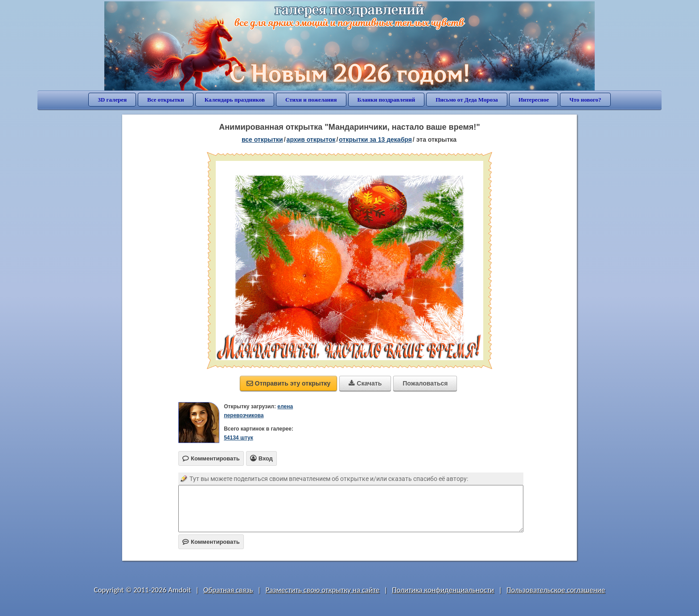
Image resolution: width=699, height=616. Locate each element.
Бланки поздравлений (387, 100)
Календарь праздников (235, 100)
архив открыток (311, 140)
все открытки (262, 140)
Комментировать (211, 542)
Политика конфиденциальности (443, 590)
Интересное (534, 100)
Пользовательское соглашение (556, 590)
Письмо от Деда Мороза (467, 100)
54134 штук (238, 438)
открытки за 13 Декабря (375, 140)
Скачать (365, 383)
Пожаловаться (425, 383)
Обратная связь (228, 590)
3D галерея (112, 100)
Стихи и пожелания (311, 100)
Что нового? (585, 100)
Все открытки (166, 100)
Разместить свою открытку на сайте (322, 590)
